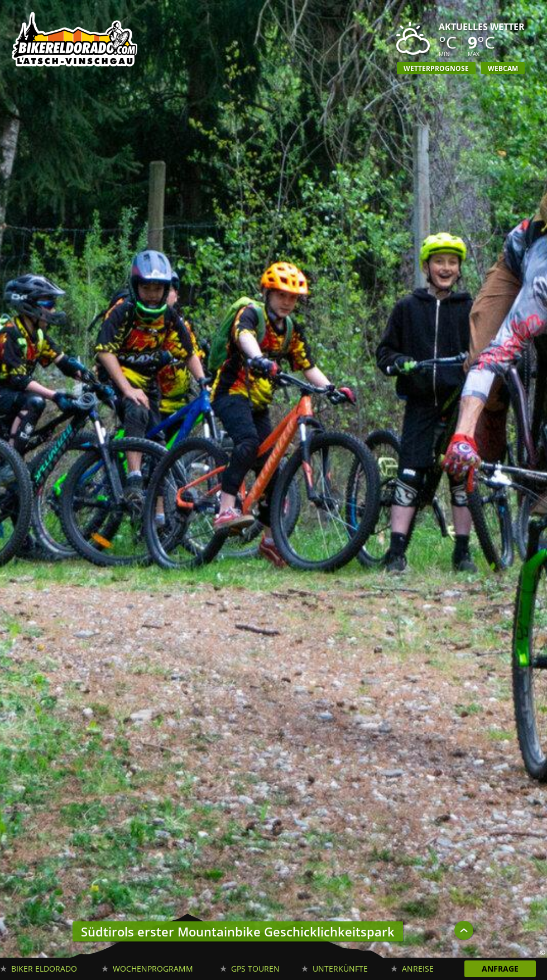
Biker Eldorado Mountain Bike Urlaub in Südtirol (75, 42)
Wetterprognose (436, 68)
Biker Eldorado (44, 969)
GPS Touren (255, 969)
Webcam (503, 68)
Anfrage (500, 969)
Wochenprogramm (153, 969)
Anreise (418, 969)
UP (464, 930)
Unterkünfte (340, 969)
